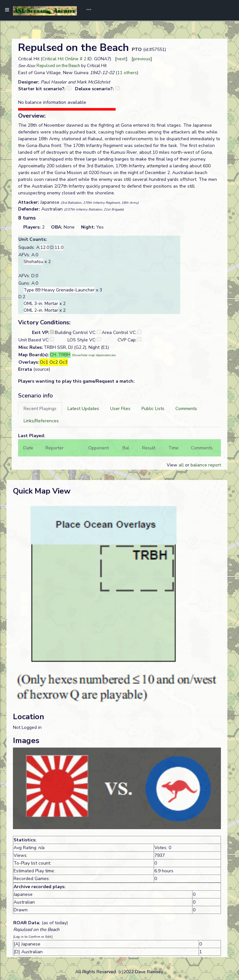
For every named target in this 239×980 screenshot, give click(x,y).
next (121, 59)
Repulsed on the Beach (58, 66)
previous (142, 59)
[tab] (40, 409)
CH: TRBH (60, 355)
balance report (206, 465)
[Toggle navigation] (87, 10)
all (181, 465)
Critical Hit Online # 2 (64, 59)
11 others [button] (127, 73)
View (173, 465)
